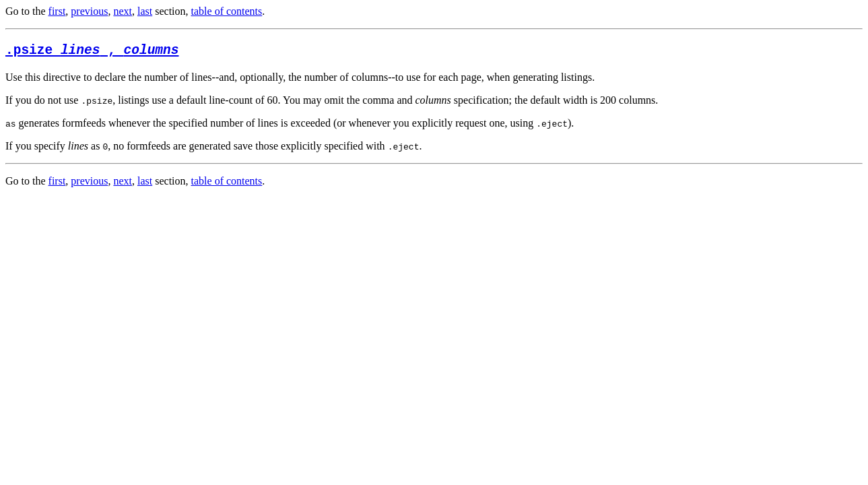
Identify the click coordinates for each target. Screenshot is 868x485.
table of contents (227, 11)
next (123, 11)
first (57, 11)
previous (89, 11)
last (145, 11)
